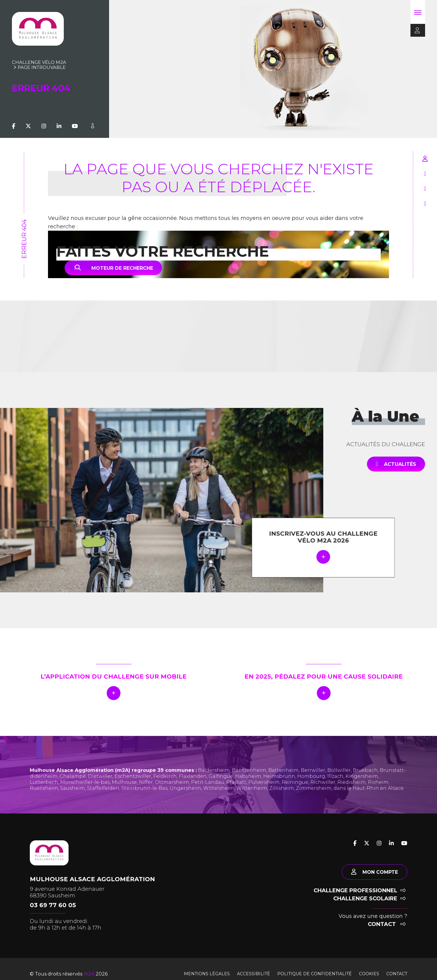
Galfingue (221, 787)
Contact (387, 924)
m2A (89, 974)
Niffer (146, 793)
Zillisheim (282, 799)
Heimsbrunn (279, 787)
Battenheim (283, 781)
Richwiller (323, 793)
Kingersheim (362, 787)
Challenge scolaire (369, 899)
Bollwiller (339, 781)
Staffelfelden (103, 799)
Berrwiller (313, 781)
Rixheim (378, 793)
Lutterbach (44, 793)
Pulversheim (264, 793)
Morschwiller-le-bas (85, 793)
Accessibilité (254, 974)
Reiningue (295, 793)
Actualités (396, 464)
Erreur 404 (24, 239)
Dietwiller (100, 787)
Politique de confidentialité (314, 974)
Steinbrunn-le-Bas (144, 799)
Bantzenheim (249, 781)
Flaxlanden (193, 787)
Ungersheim (185, 799)
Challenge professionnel (360, 890)
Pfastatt (236, 793)
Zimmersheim (314, 799)
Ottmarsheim (172, 793)
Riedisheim (352, 793)
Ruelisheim (44, 799)
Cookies (369, 974)
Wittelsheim (219, 799)
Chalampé (73, 787)
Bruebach (365, 781)
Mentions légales (207, 974)
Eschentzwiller (133, 787)
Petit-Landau (208, 793)
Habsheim (248, 787)
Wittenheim (252, 799)
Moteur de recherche (120, 268)
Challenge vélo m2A (39, 62)
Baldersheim (214, 781)
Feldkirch (165, 787)
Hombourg (311, 787)
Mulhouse (124, 793)
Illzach (335, 787)
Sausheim (73, 799)
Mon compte (375, 872)
